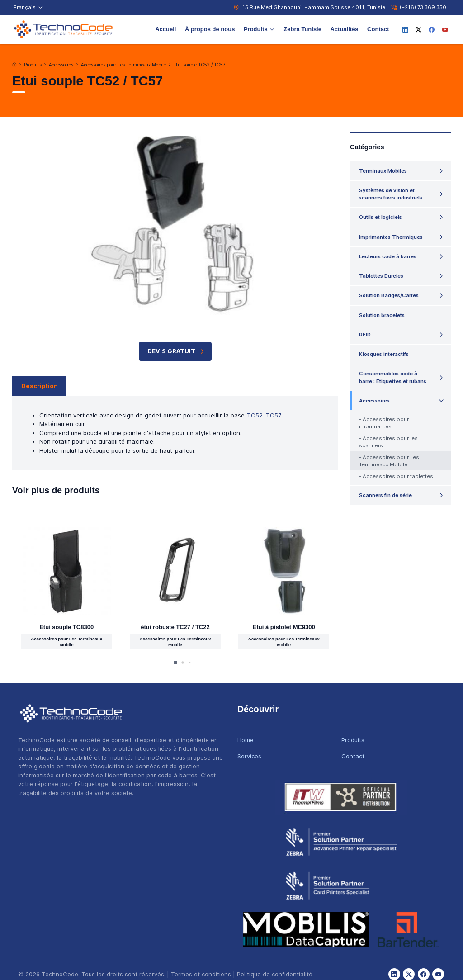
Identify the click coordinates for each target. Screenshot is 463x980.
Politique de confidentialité (275, 974)
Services (249, 756)
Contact (378, 29)
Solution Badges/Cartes (389, 295)
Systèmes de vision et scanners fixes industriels (391, 194)
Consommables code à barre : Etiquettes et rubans (393, 377)
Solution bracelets (382, 315)
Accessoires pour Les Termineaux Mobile (123, 65)
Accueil (165, 29)
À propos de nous (210, 29)
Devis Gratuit (177, 351)
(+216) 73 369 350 (423, 7)
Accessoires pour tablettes (398, 476)
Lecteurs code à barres (388, 256)
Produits (259, 29)
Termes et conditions (201, 974)
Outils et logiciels (380, 217)
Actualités (344, 29)
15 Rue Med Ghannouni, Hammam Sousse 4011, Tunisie (314, 7)
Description (40, 386)
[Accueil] (14, 65)
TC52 (256, 415)
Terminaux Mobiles (383, 171)
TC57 (274, 415)
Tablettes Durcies (381, 276)
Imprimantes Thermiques (391, 237)
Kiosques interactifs (384, 354)
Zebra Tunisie (302, 29)
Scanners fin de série (385, 495)
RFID (365, 335)
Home (246, 740)
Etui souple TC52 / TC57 (199, 65)
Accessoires (61, 65)
